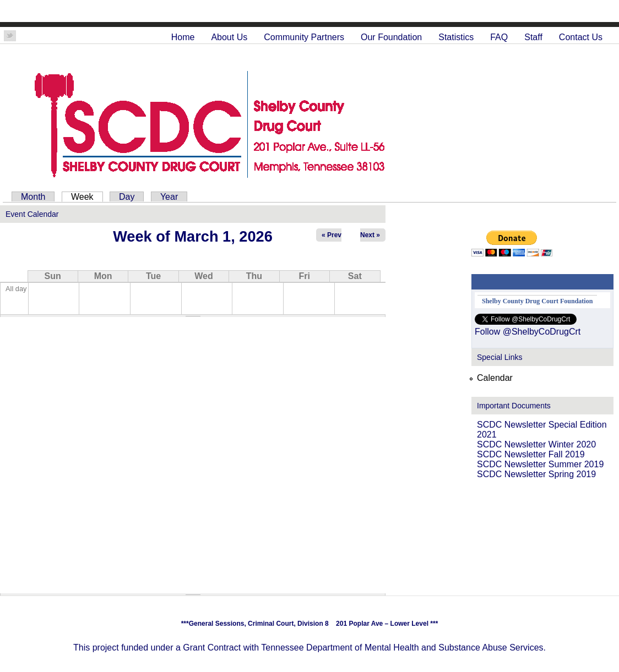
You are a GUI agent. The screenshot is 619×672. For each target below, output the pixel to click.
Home (183, 37)
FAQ (499, 37)
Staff (533, 37)
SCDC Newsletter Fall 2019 (531, 454)
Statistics (456, 37)
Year (169, 197)
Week (87, 197)
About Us (229, 37)
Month (33, 197)
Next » (370, 235)
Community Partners (304, 37)
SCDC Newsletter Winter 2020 (536, 444)
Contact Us (581, 37)
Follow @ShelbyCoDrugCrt (528, 332)
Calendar (495, 378)
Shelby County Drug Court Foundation (537, 301)
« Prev (332, 235)
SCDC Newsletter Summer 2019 (540, 464)
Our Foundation (391, 37)
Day (127, 197)
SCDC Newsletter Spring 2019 (536, 474)
